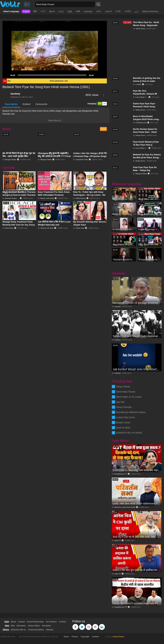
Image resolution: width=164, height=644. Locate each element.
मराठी (78, 11)
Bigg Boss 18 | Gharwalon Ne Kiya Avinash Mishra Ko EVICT (124, 199)
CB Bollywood (141, 123)
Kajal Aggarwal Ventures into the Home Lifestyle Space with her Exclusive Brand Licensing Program (150, 229)
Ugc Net (120, 402)
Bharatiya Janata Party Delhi (125, 507)
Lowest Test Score (125, 417)
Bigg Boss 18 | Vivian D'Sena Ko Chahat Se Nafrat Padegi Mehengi (150, 214)
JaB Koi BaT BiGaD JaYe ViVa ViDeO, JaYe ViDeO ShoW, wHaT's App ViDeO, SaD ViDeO (137, 369)
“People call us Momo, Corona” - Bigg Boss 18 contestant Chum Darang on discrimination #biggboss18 (150, 260)
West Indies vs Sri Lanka (129, 397)
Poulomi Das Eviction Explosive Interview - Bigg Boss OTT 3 (124, 214)
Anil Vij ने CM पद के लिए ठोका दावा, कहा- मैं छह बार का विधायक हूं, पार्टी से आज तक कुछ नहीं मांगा (137, 537)
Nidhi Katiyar (81, 198)
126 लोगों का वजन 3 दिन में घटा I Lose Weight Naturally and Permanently (54, 225)
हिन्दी (35, 11)
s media (138, 84)
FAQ (13, 626)
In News (63, 622)
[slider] (52, 75)
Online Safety (34, 626)
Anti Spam (46, 626)
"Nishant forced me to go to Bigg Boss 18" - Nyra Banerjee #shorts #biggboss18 (124, 260)
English (26, 11)
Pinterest (95, 625)
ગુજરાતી (108, 11)
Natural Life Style (47, 228)
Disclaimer (21, 626)
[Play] (7, 75)
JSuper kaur (80, 228)
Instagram (89, 625)
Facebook (75, 625)
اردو (137, 11)
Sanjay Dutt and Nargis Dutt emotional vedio (137, 336)
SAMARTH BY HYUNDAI (129, 433)
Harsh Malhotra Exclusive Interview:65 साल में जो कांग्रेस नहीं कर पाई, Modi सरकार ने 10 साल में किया (137, 603)
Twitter (82, 625)
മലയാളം (88, 11)
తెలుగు (52, 11)
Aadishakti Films (82, 159)
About (13, 622)
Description (11, 104)
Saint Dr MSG (123, 428)
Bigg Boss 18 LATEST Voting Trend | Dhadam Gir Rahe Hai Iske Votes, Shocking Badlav (150, 199)
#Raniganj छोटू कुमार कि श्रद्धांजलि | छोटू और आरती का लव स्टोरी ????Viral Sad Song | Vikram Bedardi (54, 156)
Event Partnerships (35, 622)
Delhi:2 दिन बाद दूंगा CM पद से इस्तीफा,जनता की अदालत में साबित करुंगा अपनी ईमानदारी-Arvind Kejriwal (137, 570)
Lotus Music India (142, 97)
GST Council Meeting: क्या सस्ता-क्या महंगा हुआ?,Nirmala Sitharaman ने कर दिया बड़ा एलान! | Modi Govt (137, 470)
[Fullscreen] (103, 75)
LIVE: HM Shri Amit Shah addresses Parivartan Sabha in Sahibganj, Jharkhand (137, 504)
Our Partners (51, 622)
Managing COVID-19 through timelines (135, 303)
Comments (41, 104)
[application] (55, 50)
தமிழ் (61, 11)
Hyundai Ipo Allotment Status (131, 412)
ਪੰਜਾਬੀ (118, 11)
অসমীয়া (128, 11)
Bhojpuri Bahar (11, 159)
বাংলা (43, 11)
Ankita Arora (140, 28)
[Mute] (97, 75)
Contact (22, 622)
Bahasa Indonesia (150, 11)
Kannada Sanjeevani (13, 198)
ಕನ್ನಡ (70, 11)
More (103, 129)
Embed (27, 104)
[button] (55, 50)
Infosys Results (124, 407)
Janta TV (118, 540)
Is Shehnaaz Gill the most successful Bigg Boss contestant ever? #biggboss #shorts (124, 229)
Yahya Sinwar (123, 387)
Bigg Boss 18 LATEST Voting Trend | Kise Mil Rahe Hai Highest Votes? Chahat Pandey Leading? (124, 244)
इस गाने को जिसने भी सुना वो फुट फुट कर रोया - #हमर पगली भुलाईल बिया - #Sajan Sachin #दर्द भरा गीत (19, 156)
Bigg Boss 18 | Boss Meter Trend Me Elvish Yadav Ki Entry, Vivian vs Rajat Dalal (150, 244)
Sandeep (15, 94)
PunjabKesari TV (121, 474)
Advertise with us (18, 630)
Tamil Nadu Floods (126, 392)
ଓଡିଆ (99, 11)
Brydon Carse (123, 422)
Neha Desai (9, 228)
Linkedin (102, 625)
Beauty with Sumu (47, 198)
